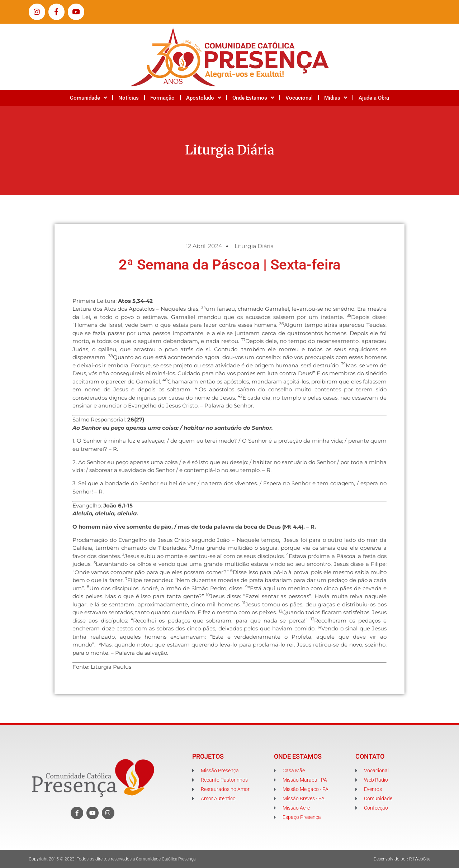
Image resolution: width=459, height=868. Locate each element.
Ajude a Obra (374, 98)
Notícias (129, 98)
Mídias (336, 98)
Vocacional (299, 98)
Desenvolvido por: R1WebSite (402, 859)
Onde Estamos (253, 98)
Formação (162, 98)
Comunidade (88, 98)
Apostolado (204, 98)
